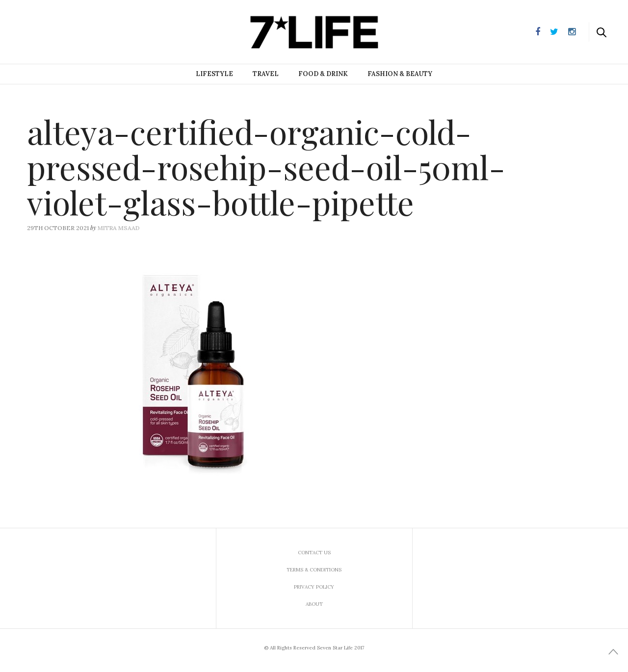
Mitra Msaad (119, 228)
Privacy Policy (314, 587)
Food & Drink (323, 74)
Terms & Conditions (314, 570)
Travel (266, 74)
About (314, 604)
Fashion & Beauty (400, 74)
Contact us (314, 553)
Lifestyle (214, 74)
